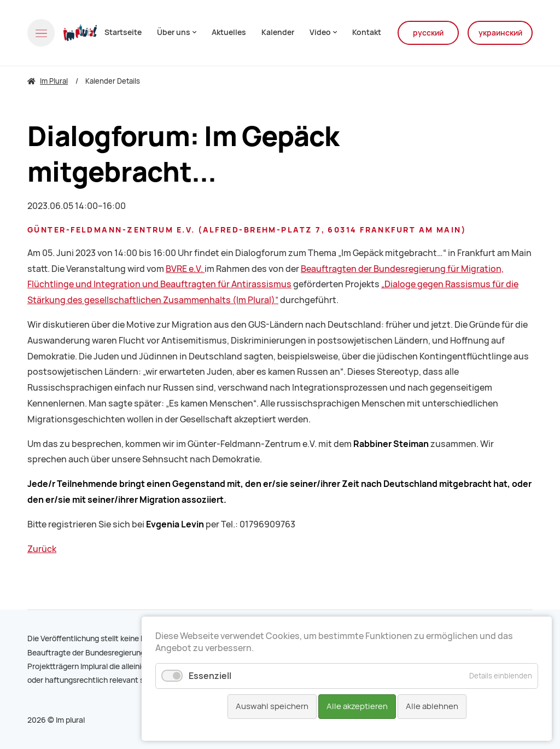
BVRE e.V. (185, 269)
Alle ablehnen (432, 706)
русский (428, 33)
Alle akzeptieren (357, 706)
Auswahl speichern (272, 706)
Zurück (42, 549)
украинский (500, 33)
